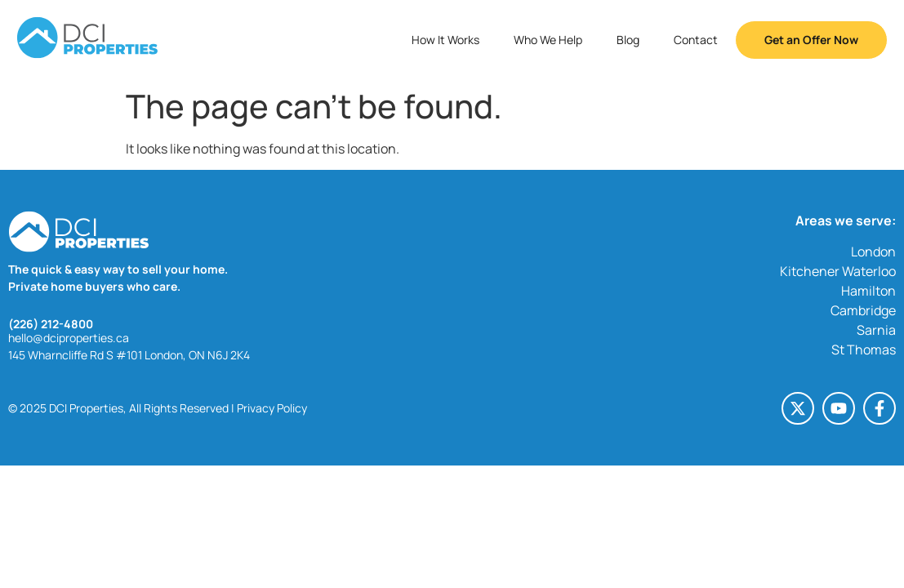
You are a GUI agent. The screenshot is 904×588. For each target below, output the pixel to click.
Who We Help (548, 40)
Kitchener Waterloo (838, 271)
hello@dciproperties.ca (69, 338)
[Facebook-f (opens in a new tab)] (880, 408)
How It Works (445, 40)
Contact (696, 40)
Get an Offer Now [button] (811, 40)
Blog (628, 40)
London (873, 252)
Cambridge (863, 310)
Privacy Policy (272, 408)
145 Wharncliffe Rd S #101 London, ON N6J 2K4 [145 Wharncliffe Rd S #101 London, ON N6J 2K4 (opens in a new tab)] (129, 355)
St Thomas (864, 350)
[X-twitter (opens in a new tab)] (798, 408)
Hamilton (868, 291)
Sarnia (876, 330)
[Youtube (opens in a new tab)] (839, 408)
